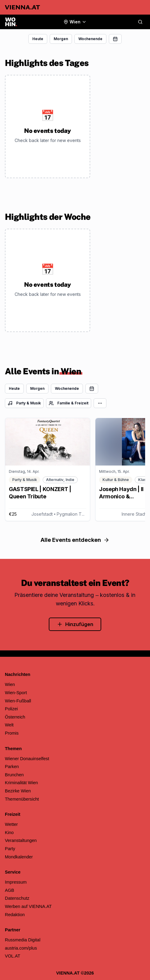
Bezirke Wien (18, 791)
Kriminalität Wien (21, 783)
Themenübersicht (22, 799)
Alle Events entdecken (75, 540)
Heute (38, 39)
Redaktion (15, 915)
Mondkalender (19, 857)
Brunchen (14, 775)
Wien (10, 684)
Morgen (61, 39)
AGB (10, 890)
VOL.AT (12, 956)
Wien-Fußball (18, 701)
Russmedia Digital (23, 940)
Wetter (11, 824)
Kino (9, 833)
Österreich (15, 717)
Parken (12, 767)
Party (10, 849)
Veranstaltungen (21, 840)
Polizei (11, 709)
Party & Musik (24, 403)
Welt (9, 725)
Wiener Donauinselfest (27, 759)
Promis (12, 733)
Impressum (16, 882)
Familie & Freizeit (69, 403)
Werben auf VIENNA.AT (28, 906)
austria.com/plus (21, 948)
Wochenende (90, 39)
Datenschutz (17, 898)
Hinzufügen (75, 624)
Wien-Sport (16, 693)
